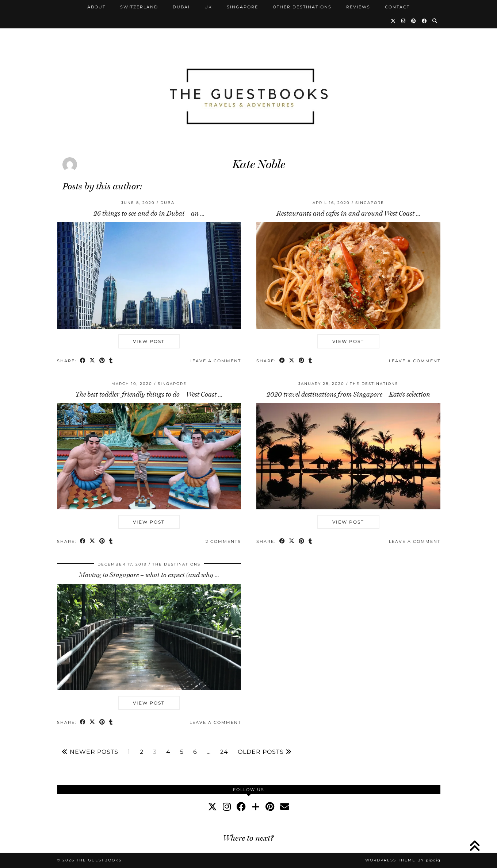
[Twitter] (393, 21)
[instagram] (227, 807)
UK (208, 7)
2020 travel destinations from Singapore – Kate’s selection (348, 394)
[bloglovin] (256, 807)
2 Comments (223, 541)
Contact (397, 7)
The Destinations (374, 384)
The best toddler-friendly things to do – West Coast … (149, 394)
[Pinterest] (414, 21)
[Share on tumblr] (112, 361)
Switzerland (139, 7)
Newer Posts (90, 752)
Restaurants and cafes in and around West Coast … (348, 213)
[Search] (435, 21)
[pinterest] (270, 807)
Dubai (181, 7)
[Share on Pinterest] (103, 361)
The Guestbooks (99, 860)
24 (224, 752)
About (96, 7)
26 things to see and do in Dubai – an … (149, 213)
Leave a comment (215, 361)
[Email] (285, 807)
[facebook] (241, 807)
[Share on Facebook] (83, 361)
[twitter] (212, 807)
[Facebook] (425, 21)
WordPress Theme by (403, 860)
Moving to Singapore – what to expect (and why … (149, 575)
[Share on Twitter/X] (93, 361)
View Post (149, 341)
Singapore (242, 7)
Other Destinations (302, 7)
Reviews (358, 7)
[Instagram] (404, 21)
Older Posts (265, 752)
